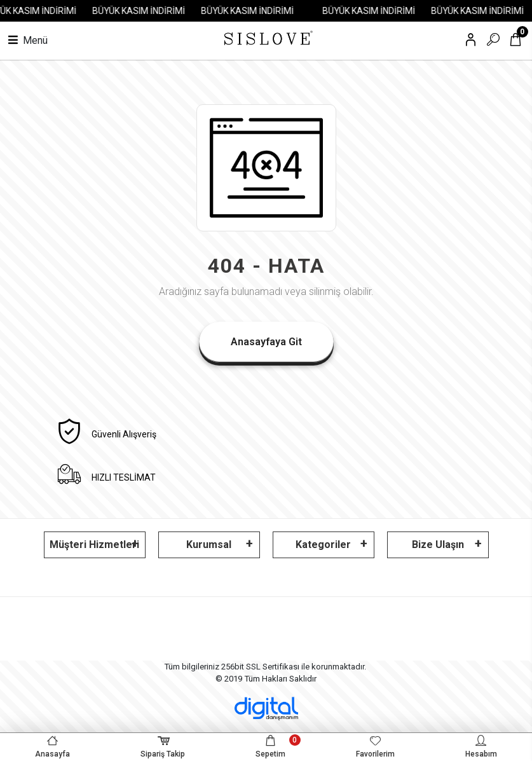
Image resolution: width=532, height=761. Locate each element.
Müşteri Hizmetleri (94, 545)
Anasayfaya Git (266, 342)
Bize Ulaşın (438, 545)
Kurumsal (209, 545)
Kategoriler (323, 545)
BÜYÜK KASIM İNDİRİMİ (144, 11)
